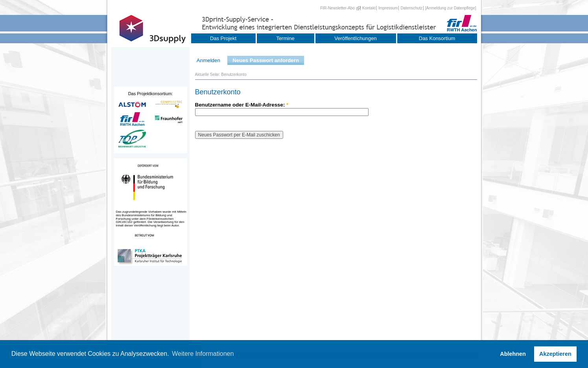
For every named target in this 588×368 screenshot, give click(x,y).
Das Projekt (223, 38)
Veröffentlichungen (355, 38)
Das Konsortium (437, 38)
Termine (285, 38)
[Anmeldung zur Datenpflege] (451, 8)
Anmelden (208, 60)
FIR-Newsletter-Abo (337, 8)
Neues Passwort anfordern (266, 60)
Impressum (388, 8)
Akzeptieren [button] (555, 354)
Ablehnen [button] (513, 354)
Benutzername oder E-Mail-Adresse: (242, 105)
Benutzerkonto (234, 75)
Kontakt (369, 8)
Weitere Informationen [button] (203, 354)
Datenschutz (411, 8)
